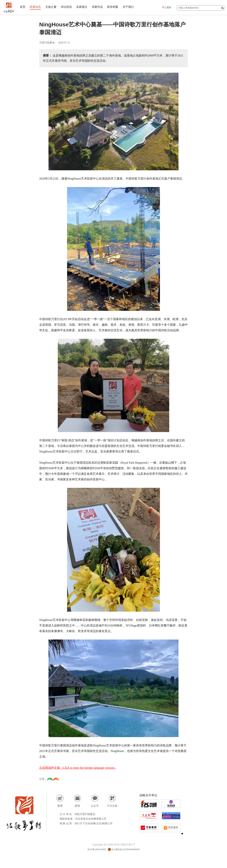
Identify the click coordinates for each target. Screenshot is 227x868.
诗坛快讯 (69, 7)
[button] (182, 834)
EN (168, 7)
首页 (23, 7)
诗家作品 (102, 7)
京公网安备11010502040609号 (126, 849)
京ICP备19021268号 (93, 849)
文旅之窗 (53, 7)
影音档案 (118, 7)
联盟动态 (37, 7)
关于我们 (134, 7)
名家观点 (85, 7)
